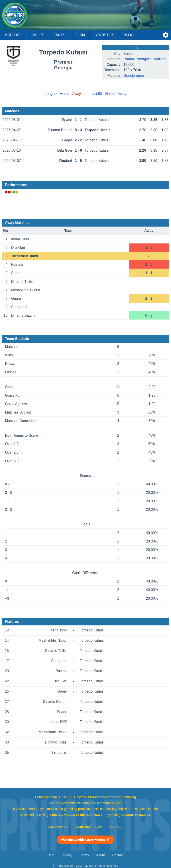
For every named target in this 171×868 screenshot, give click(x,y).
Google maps (134, 75)
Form (80, 35)
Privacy (67, 855)
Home (64, 94)
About (100, 855)
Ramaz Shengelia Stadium (144, 59)
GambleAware (58, 827)
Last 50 (96, 94)
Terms (84, 855)
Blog (129, 35)
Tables (38, 35)
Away (122, 94)
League (51, 94)
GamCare (116, 827)
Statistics (104, 35)
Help (51, 855)
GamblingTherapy (89, 827)
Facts (59, 35)
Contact (118, 855)
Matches (13, 35)
